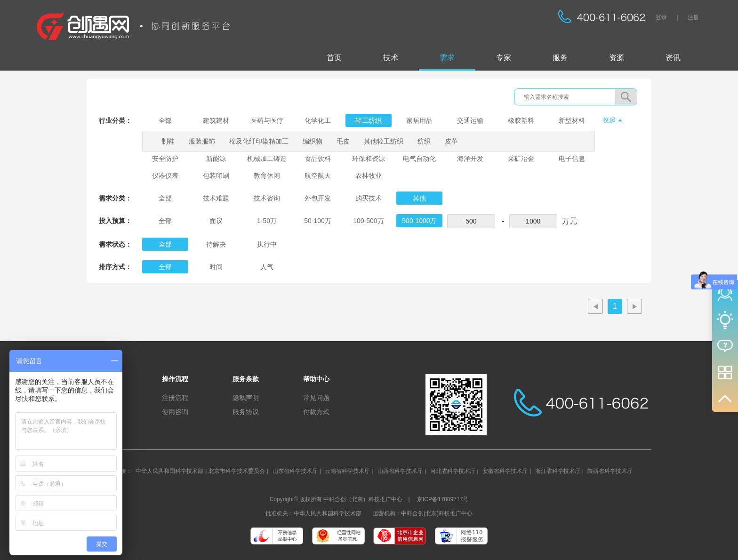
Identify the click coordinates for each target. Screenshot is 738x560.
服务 (560, 58)
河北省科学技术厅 (453, 471)
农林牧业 (369, 176)
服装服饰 (202, 141)
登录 (661, 17)
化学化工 (318, 120)
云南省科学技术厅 (347, 471)
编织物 (313, 141)
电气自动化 (419, 159)
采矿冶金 (521, 159)
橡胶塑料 (521, 120)
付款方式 (316, 412)
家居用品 (419, 120)
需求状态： (115, 244)
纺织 (424, 141)
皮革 (451, 141)
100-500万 (368, 221)
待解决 (216, 244)
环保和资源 (369, 159)
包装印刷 (216, 176)
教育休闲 (267, 176)
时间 (216, 267)
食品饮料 (318, 159)
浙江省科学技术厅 (558, 471)
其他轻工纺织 (384, 141)
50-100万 (318, 221)
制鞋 (168, 141)
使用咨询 (175, 412)
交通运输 (470, 120)
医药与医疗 (267, 120)
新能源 (216, 159)
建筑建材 (216, 120)
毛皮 (343, 141)
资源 (617, 58)
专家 (504, 58)
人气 (267, 267)
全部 (165, 120)
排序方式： (115, 267)
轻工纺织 (369, 120)
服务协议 (246, 412)
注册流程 (175, 398)
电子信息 (572, 159)
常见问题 (316, 398)
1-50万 (267, 221)
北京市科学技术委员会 (237, 471)
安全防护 (165, 159)
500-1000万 (419, 221)
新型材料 (572, 120)
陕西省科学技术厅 (610, 471)
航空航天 (318, 176)
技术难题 (216, 198)
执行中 (267, 244)
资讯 (673, 58)
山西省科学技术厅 (400, 471)
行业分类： (115, 120)
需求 (447, 58)
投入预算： (115, 221)
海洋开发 (470, 159)
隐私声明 (246, 398)
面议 (216, 221)
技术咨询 (267, 198)
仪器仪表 (165, 176)
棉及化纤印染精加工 (259, 141)
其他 (419, 198)
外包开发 (318, 198)
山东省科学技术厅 (295, 471)
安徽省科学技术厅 (505, 471)
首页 (334, 58)
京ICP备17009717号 (443, 499)
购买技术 (369, 198)
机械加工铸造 (267, 159)
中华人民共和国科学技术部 (169, 471)
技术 (391, 58)
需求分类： (115, 198)
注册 (693, 17)
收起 (609, 120)
